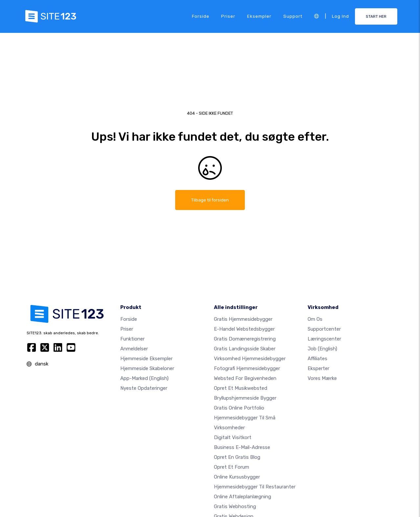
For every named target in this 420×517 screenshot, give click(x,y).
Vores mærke (322, 378)
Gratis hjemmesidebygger (243, 319)
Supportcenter (324, 329)
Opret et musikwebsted (241, 388)
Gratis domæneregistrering (245, 339)
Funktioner (132, 339)
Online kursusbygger (237, 477)
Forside (201, 16)
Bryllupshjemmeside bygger (245, 398)
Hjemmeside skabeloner (147, 368)
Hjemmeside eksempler (146, 359)
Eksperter (318, 368)
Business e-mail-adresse (242, 447)
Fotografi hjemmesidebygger (247, 368)
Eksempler (259, 16)
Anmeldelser (134, 349)
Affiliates (317, 359)
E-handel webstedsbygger (244, 329)
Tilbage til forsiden (210, 200)
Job (322, 349)
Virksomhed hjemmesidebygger (250, 359)
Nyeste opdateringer (144, 388)
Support (293, 16)
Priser (228, 16)
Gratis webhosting (235, 506)
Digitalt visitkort (233, 437)
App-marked (144, 378)
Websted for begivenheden (245, 378)
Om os (315, 319)
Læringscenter (324, 339)
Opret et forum (232, 467)
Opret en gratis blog (237, 457)
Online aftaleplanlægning (243, 497)
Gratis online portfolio (239, 408)
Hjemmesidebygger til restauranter (255, 487)
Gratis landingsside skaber (245, 349)
